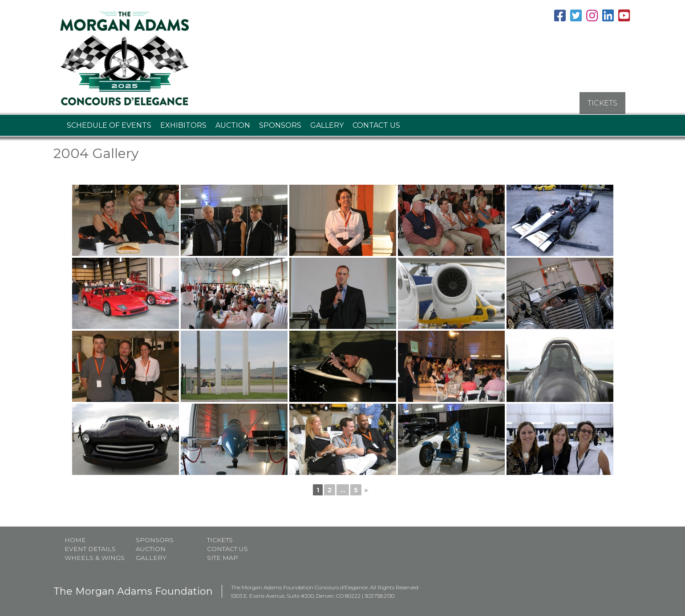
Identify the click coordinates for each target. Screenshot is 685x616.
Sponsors (280, 125)
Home (75, 539)
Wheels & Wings (95, 557)
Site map (223, 557)
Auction (233, 125)
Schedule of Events (109, 125)
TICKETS (602, 103)
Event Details (90, 548)
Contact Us (376, 125)
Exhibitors (183, 125)
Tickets (220, 539)
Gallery (327, 125)
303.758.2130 (379, 595)
